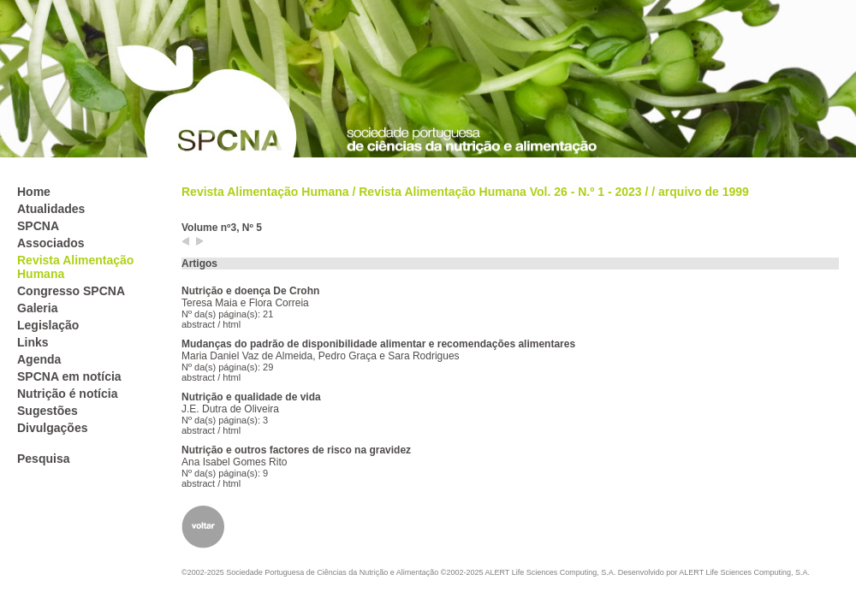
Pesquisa (43, 459)
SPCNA (38, 226)
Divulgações (52, 428)
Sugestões (48, 411)
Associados (51, 243)
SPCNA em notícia (69, 376)
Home (34, 192)
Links (33, 342)
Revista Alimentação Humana (265, 192)
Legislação (48, 325)
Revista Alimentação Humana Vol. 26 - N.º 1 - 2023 (500, 192)
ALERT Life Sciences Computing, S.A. (744, 572)
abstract (198, 324)
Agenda (39, 359)
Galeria (37, 308)
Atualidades (51, 209)
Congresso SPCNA (71, 291)
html (232, 324)
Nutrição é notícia (67, 394)
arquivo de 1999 (704, 192)
